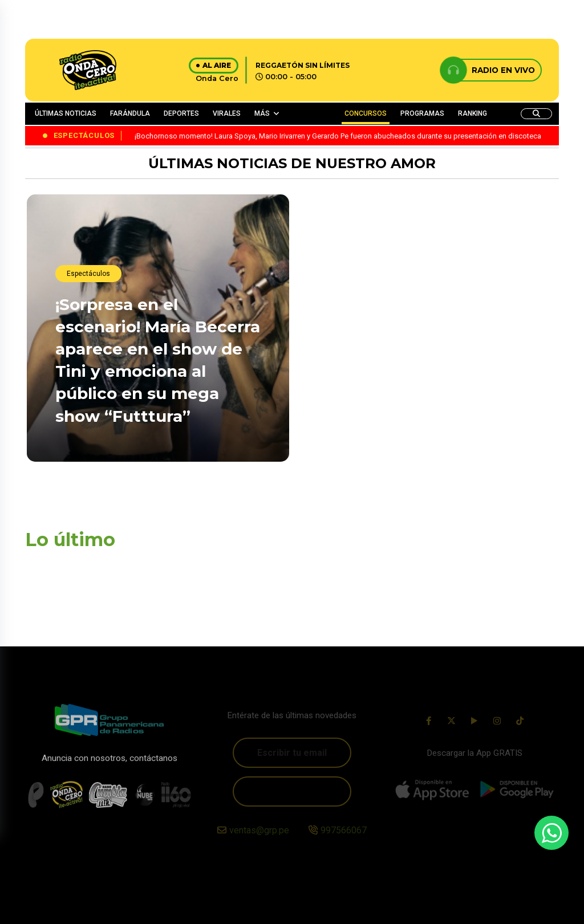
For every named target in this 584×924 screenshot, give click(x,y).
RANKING (473, 113)
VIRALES (227, 113)
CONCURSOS (366, 113)
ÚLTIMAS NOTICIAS (66, 113)
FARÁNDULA (130, 113)
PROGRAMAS (422, 113)
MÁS (262, 113)
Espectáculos (88, 274)
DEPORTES (181, 113)
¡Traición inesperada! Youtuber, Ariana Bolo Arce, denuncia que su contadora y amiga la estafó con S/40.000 (426, 435)
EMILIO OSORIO (347, 312)
